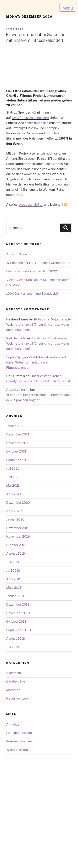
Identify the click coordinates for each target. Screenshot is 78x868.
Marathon (13, 690)
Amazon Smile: (17, 254)
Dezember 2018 (18, 605)
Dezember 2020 (18, 503)
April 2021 (14, 494)
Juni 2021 (13, 477)
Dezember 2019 (18, 528)
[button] (68, 7)
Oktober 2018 (16, 622)
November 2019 (18, 537)
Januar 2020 (15, 519)
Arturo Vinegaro (18, 390)
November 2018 (18, 613)
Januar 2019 (15, 596)
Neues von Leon (18, 699)
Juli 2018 (13, 647)
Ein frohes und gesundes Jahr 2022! (32, 271)
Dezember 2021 (18, 434)
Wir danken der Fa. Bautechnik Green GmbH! (38, 263)
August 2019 (16, 554)
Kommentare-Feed (20, 741)
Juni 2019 (13, 571)
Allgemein (14, 673)
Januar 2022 (15, 426)
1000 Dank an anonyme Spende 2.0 (32, 294)
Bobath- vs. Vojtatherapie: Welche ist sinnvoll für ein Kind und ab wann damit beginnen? (39, 325)
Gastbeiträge (16, 681)
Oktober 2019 (16, 545)
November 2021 (18, 443)
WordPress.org (17, 750)
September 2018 (19, 630)
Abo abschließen (31, 205)
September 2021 (18, 460)
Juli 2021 (13, 469)
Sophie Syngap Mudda (22, 357)
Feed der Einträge (19, 733)
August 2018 (16, 639)
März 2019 (14, 588)
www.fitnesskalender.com (30, 118)
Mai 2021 (13, 486)
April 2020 (14, 511)
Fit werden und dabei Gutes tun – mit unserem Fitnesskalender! (36, 362)
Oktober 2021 (16, 451)
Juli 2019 (13, 562)
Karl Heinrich (15, 338)
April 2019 (14, 579)
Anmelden (14, 725)
